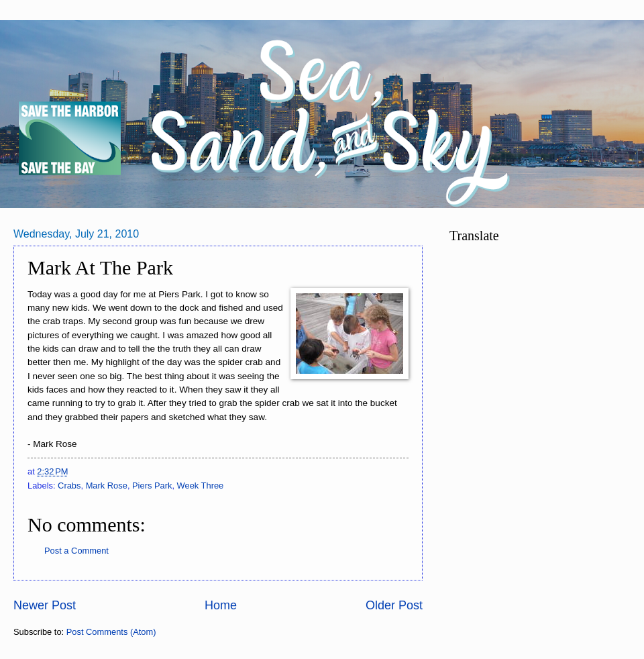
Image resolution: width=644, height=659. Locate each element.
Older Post (394, 605)
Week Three (201, 486)
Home (221, 605)
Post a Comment (76, 551)
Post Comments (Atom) (111, 632)
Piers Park (152, 486)
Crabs (69, 486)
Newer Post (45, 605)
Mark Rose (107, 486)
